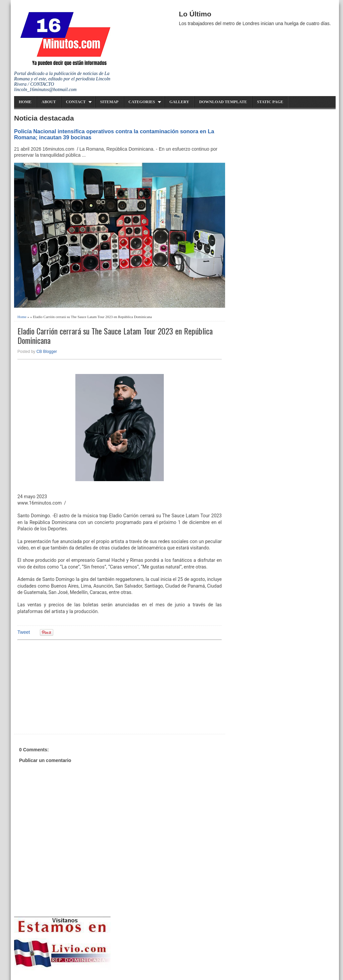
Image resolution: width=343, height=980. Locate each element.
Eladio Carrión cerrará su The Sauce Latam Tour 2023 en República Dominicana (115, 336)
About (49, 102)
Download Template (223, 102)
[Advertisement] (69, 686)
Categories (142, 102)
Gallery (179, 102)
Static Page (270, 102)
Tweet (24, 632)
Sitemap (109, 102)
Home (25, 102)
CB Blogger (47, 352)
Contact (76, 102)
